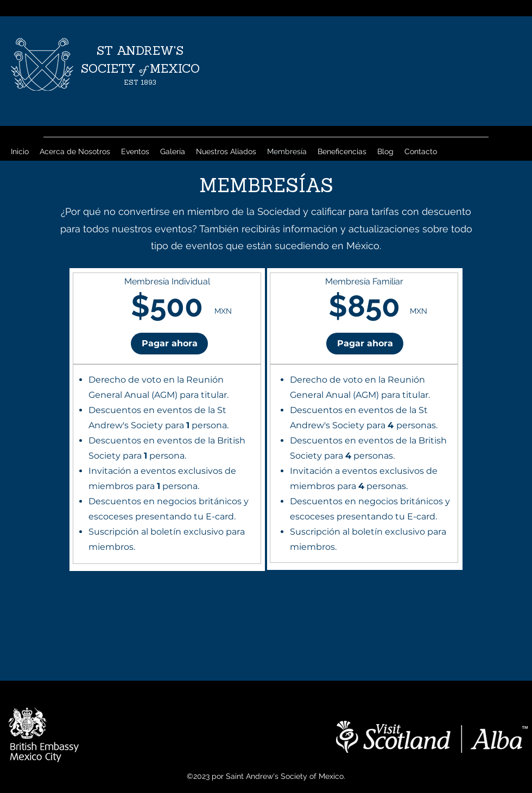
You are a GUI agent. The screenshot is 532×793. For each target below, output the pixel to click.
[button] (169, 344)
